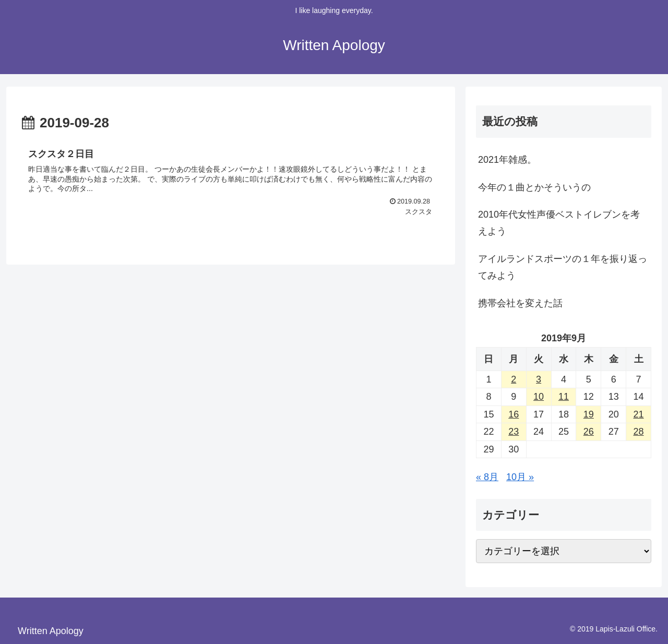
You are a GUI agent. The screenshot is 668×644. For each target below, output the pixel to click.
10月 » (520, 477)
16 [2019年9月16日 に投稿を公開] (514, 414)
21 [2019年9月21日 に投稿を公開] (639, 414)
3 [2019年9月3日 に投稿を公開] (539, 379)
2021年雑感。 (507, 160)
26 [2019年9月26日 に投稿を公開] (589, 432)
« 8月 (487, 477)
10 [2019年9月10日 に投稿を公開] (539, 397)
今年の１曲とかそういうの (534, 187)
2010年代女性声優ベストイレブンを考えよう (559, 223)
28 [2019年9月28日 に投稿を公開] (639, 432)
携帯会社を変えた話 (520, 303)
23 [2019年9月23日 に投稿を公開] (514, 432)
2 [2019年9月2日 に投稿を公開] (514, 379)
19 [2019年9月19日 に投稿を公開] (589, 414)
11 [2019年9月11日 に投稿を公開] (564, 397)
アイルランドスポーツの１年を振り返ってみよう (563, 267)
